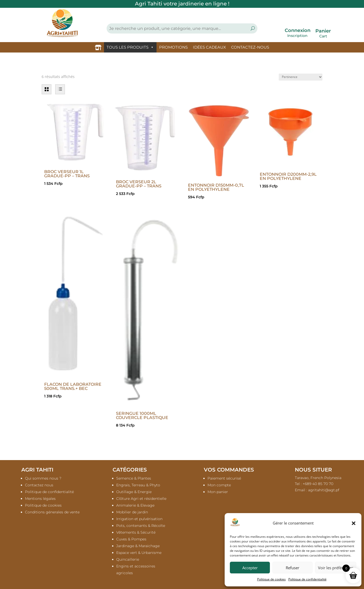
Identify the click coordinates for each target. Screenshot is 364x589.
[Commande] (301, 77)
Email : (317, 490)
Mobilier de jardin (132, 512)
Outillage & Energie (134, 492)
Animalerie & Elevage (135, 505)
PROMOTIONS (173, 47)
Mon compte (219, 485)
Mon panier (218, 492)
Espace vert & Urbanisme (139, 553)
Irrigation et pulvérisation (139, 519)
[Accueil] (98, 47)
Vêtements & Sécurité (136, 532)
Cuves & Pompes (131, 539)
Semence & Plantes (134, 478)
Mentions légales (40, 499)
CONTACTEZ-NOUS (250, 47)
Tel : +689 (314, 484)
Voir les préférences (336, 568)
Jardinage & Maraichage (138, 546)
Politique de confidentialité (307, 579)
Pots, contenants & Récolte (141, 526)
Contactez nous (39, 485)
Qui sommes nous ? (43, 478)
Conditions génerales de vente (52, 512)
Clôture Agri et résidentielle (141, 499)
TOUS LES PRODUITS (130, 47)
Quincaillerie (128, 559)
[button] (354, 523)
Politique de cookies (271, 579)
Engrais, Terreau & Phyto (138, 485)
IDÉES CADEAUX (209, 47)
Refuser (292, 568)
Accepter (250, 568)
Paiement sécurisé (224, 478)
